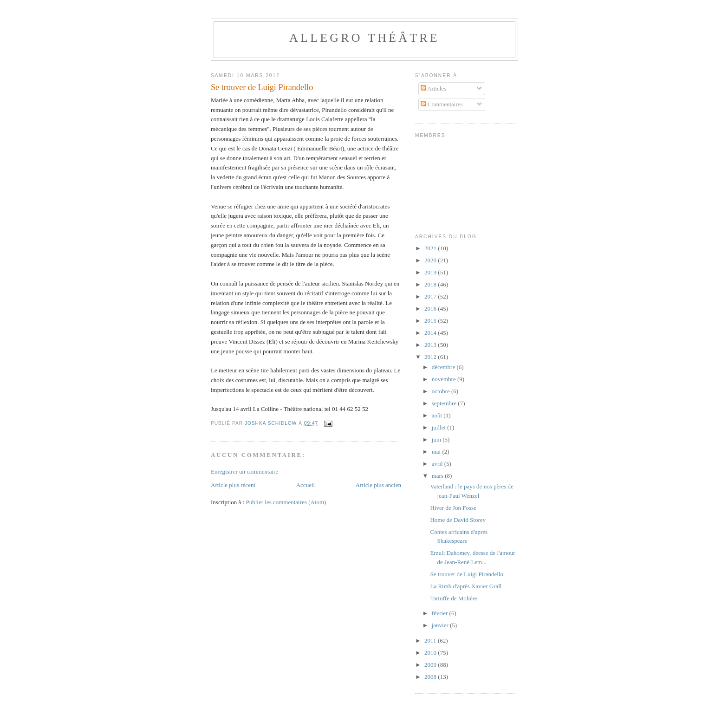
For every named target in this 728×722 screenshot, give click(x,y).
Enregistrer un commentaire (244, 472)
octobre (442, 391)
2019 (431, 272)
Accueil (305, 485)
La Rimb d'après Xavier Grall (466, 586)
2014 (431, 333)
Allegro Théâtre (364, 38)
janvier (441, 625)
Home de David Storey (458, 520)
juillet (440, 427)
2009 (431, 665)
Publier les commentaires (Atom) (286, 502)
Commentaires (442, 104)
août (438, 415)
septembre (445, 403)
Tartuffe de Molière (453, 598)
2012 (431, 357)
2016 (431, 309)
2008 (431, 677)
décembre (444, 367)
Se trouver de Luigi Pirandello (466, 574)
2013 (431, 345)
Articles (434, 88)
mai (437, 452)
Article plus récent (233, 485)
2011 (431, 641)
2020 (431, 260)
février (441, 613)
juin (437, 439)
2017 (431, 296)
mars (439, 476)
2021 (431, 248)
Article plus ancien (378, 485)
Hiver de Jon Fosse (453, 508)
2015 (431, 321)
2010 (431, 653)
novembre (445, 379)
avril (438, 464)
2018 (431, 284)
